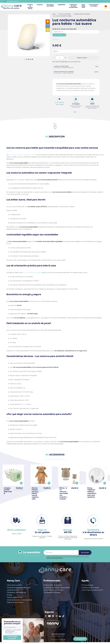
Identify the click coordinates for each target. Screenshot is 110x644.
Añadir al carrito (82, 58)
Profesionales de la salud (53, 585)
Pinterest (53, 617)
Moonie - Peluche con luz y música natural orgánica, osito (35, 493)
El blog (9, 595)
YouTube (50, 617)
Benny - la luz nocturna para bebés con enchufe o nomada (64, 493)
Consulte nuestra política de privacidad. (13, 633)
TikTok (64, 617)
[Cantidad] (60, 58)
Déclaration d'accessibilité (16, 593)
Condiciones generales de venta (19, 588)
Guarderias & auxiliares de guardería (57, 588)
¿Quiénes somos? (13, 590)
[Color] (76, 51)
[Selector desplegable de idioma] (106, 7)
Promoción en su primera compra (12, 623)
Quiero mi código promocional (12, 638)
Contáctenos (80, 639)
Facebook (46, 617)
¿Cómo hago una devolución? (92, 590)
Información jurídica (14, 585)
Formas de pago (87, 585)
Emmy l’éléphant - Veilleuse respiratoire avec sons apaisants (92, 493)
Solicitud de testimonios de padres (20, 600)
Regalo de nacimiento (15, 602)
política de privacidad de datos (54, 558)
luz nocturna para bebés (32, 273)
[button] (75, 112)
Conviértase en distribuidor (53, 590)
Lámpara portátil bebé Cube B (8, 491)
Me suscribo (85, 553)
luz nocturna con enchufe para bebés (22, 155)
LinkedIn (60, 617)
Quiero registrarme (59, 35)
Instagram (57, 617)
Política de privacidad (15, 597)
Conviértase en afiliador (52, 593)
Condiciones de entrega (90, 588)
